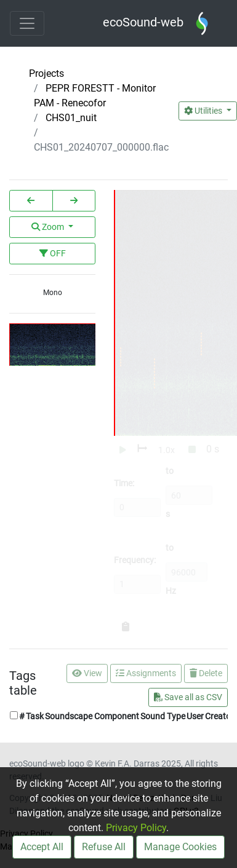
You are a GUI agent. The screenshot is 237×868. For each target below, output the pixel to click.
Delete (206, 673)
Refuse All (104, 847)
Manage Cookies (180, 847)
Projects (46, 73)
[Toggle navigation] (27, 23)
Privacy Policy (136, 828)
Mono (53, 293)
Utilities (204, 111)
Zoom (49, 227)
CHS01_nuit (71, 118)
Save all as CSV (188, 697)
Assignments (146, 673)
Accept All (42, 847)
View (87, 673)
